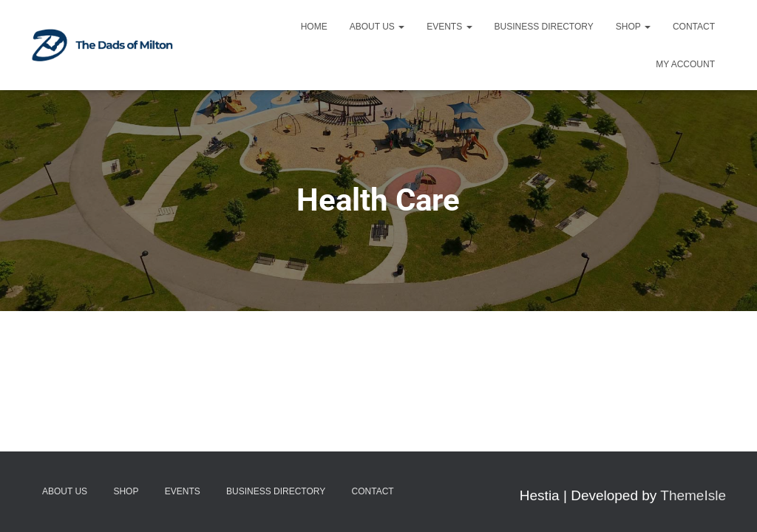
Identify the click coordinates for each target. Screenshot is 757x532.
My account (685, 64)
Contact (694, 27)
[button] (401, 27)
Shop (633, 27)
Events (449, 27)
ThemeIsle (693, 495)
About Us (377, 27)
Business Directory (544, 27)
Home (314, 27)
